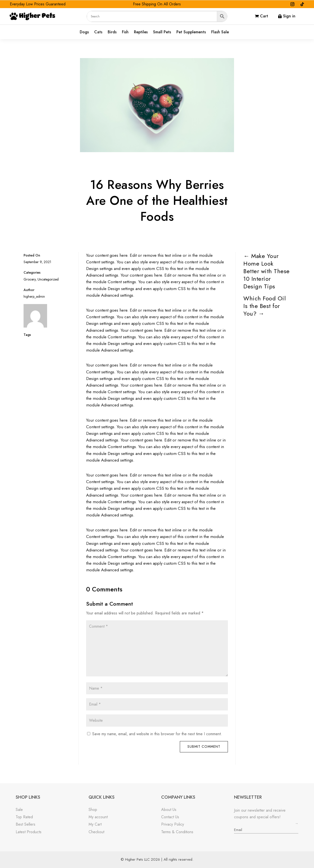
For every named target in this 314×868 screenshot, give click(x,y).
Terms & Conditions (177, 832)
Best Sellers (26, 824)
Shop (93, 810)
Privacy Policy (173, 824)
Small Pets (162, 32)
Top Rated (24, 817)
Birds (112, 32)
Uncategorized (48, 279)
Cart (264, 16)
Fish (125, 32)
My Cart (95, 824)
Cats (98, 32)
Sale (19, 810)
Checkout (96, 832)
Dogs (84, 32)
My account (98, 817)
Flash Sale (220, 32)
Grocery (30, 279)
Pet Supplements (191, 32)
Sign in (289, 16)
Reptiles (141, 32)
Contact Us (170, 817)
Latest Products (29, 832)
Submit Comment (204, 746)
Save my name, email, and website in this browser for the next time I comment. (157, 734)
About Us (169, 810)
